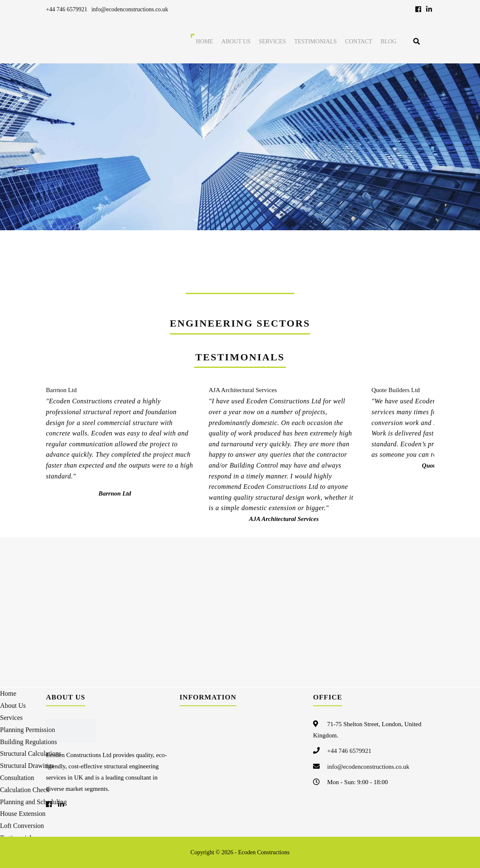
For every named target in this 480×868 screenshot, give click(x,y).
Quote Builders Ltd (396, 390)
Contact (359, 42)
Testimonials (316, 42)
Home (204, 42)
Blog (389, 42)
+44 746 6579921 (67, 9)
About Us (236, 42)
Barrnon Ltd (61, 390)
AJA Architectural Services (243, 390)
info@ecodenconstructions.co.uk (130, 9)
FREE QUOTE (368, 248)
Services (272, 42)
